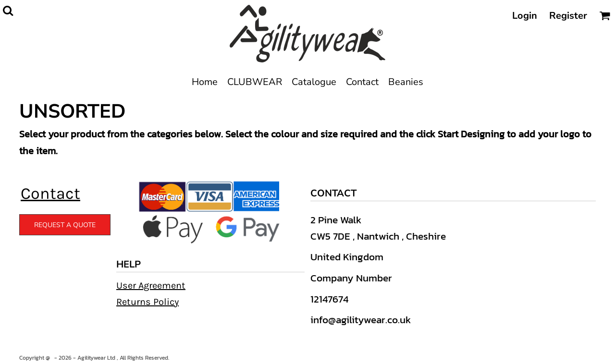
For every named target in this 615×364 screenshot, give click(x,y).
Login (525, 16)
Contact (50, 194)
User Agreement (151, 285)
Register (568, 16)
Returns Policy (148, 302)
